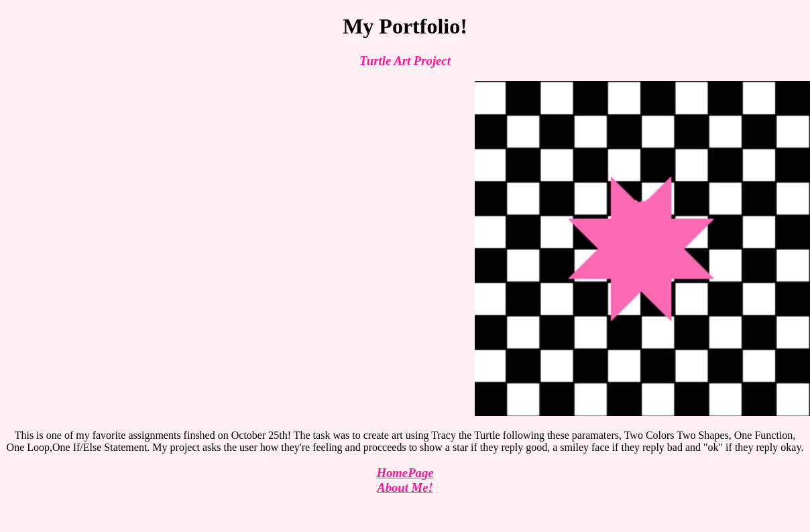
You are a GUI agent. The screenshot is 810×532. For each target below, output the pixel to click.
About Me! (405, 487)
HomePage (405, 473)
